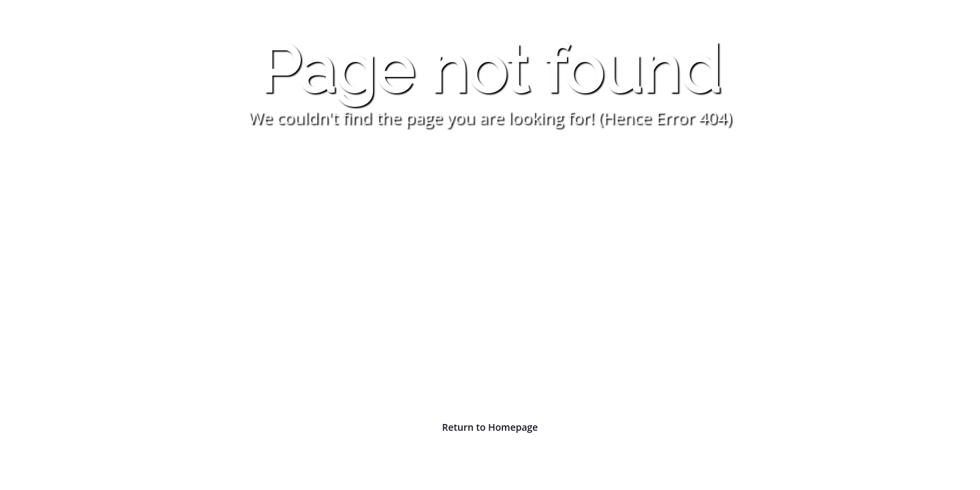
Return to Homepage (490, 427)
